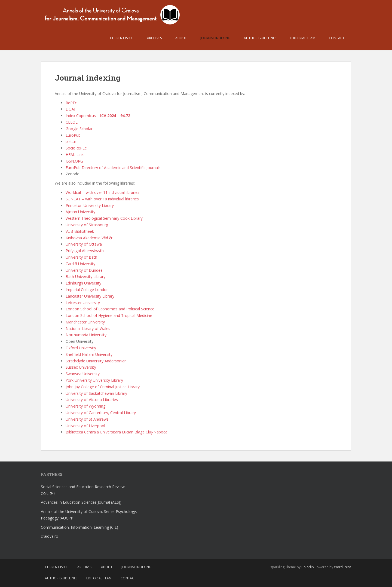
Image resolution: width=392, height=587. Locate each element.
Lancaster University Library (90, 296)
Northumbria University (86, 335)
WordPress (343, 567)
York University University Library (94, 380)
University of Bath (81, 257)
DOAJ (70, 109)
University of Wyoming (85, 406)
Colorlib (308, 567)
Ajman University (80, 212)
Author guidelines (260, 38)
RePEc (71, 103)
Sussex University (81, 367)
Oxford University (81, 348)
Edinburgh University (83, 283)
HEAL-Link (75, 155)
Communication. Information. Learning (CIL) (79, 527)
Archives (154, 38)
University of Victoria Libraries (92, 400)
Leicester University (83, 303)
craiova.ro (50, 536)
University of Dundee (84, 270)
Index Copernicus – (98, 116)
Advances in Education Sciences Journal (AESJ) (81, 502)
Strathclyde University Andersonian (96, 361)
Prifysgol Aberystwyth (85, 251)
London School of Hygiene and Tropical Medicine (109, 315)
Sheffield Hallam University (89, 354)
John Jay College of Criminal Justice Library (103, 387)
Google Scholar (79, 129)
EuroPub (73, 135)
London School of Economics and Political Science (110, 309)
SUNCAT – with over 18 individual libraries (102, 199)
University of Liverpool (85, 426)
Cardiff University (80, 264)
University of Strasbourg (87, 225)
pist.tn (71, 141)
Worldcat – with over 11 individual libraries (102, 192)
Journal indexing (215, 38)
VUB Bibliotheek (80, 231)
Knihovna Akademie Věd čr (89, 238)
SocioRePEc (76, 148)
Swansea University (83, 374)
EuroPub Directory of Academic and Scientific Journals (113, 168)
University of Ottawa (84, 244)
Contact (337, 38)
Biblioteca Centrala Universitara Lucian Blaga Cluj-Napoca (117, 432)
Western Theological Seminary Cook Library (104, 218)
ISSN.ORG (74, 161)
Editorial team (303, 38)
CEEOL (72, 122)
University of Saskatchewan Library (96, 393)
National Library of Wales (88, 328)
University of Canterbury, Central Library (101, 413)
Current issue (122, 38)
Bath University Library (85, 276)
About (181, 38)
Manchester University (85, 322)
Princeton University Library (90, 205)
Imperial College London (87, 290)
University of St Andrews (87, 419)
